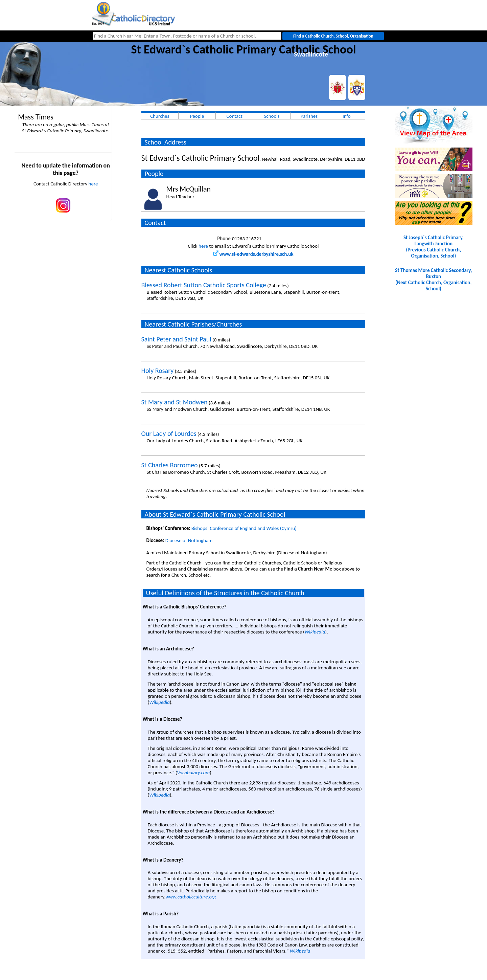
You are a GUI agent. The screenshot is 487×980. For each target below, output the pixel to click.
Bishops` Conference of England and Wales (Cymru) (244, 528)
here (93, 184)
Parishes (309, 116)
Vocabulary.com (193, 773)
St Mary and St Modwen (175, 402)
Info (347, 116)
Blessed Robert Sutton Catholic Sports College (204, 285)
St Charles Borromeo (170, 465)
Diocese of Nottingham (189, 540)
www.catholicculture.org (191, 897)
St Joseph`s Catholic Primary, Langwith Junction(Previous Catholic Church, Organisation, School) (434, 247)
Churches (160, 116)
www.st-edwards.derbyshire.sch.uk (253, 254)
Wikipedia (315, 632)
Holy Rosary (158, 371)
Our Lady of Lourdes (169, 433)
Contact (235, 116)
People (197, 116)
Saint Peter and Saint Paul (176, 339)
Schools (272, 116)
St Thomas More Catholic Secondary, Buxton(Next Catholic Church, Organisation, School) (433, 280)
